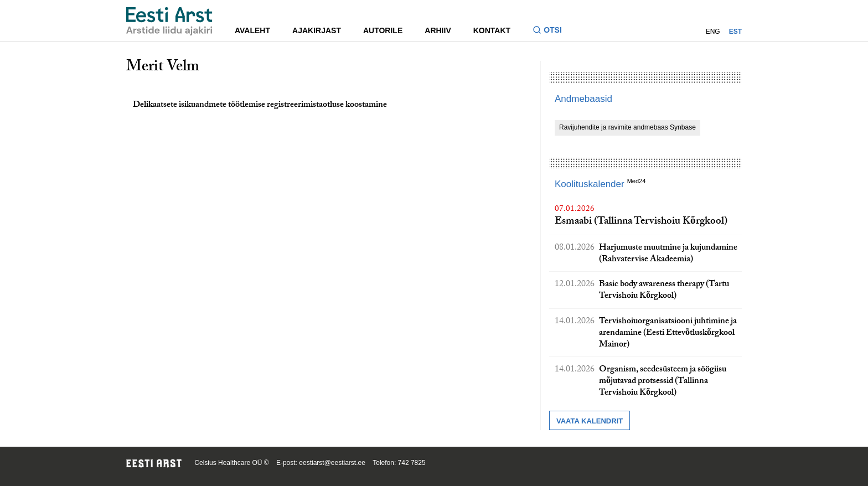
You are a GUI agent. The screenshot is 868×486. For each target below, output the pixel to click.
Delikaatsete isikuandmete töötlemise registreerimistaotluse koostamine (260, 105)
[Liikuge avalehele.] (169, 21)
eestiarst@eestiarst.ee (332, 463)
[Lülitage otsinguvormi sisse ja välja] (552, 31)
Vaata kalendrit (590, 421)
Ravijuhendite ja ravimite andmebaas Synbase (627, 127)
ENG (713, 32)
